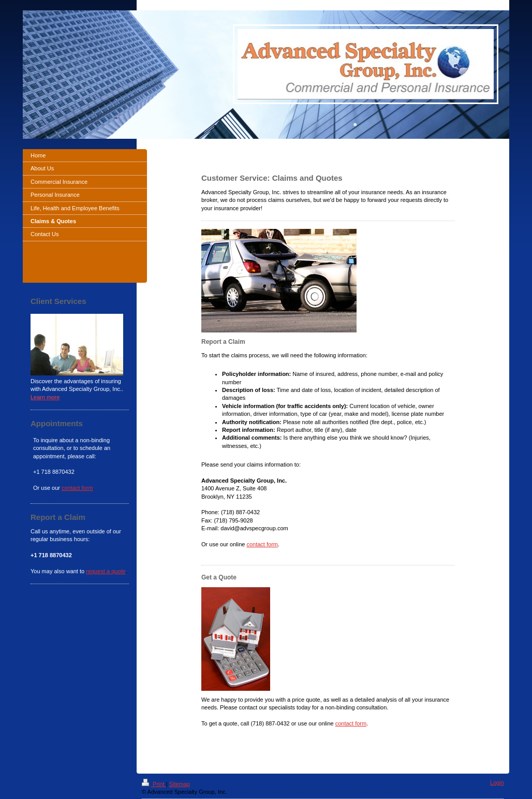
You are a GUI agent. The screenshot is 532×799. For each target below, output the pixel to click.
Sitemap (180, 784)
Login (497, 782)
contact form (262, 544)
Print (154, 784)
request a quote (106, 571)
